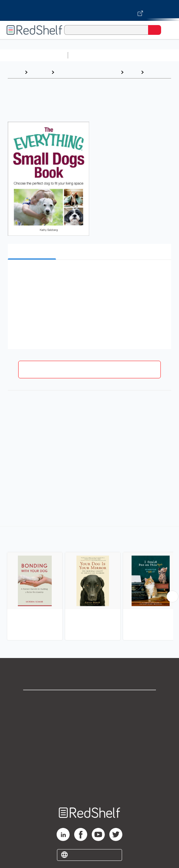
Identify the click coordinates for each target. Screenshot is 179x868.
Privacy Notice (90, 729)
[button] (89, 275)
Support (89, 715)
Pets (132, 72)
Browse (39, 72)
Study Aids (88, 55)
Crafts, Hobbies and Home (87, 72)
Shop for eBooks (89, 700)
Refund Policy (89, 758)
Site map (89, 786)
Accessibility (89, 772)
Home (15, 72)
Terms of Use (90, 743)
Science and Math (128, 55)
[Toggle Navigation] (168, 30)
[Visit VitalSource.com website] (89, 10)
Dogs (153, 72)
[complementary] (89, 584)
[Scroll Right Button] (172, 596)
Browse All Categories (34, 55)
